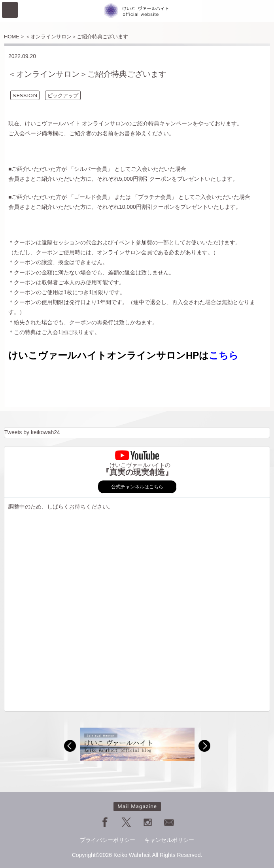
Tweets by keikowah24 (32, 432)
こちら (224, 355)
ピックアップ (63, 95)
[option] (137, 744)
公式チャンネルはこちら (137, 487)
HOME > (14, 37)
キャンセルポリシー (169, 840)
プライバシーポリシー (108, 840)
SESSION (25, 95)
